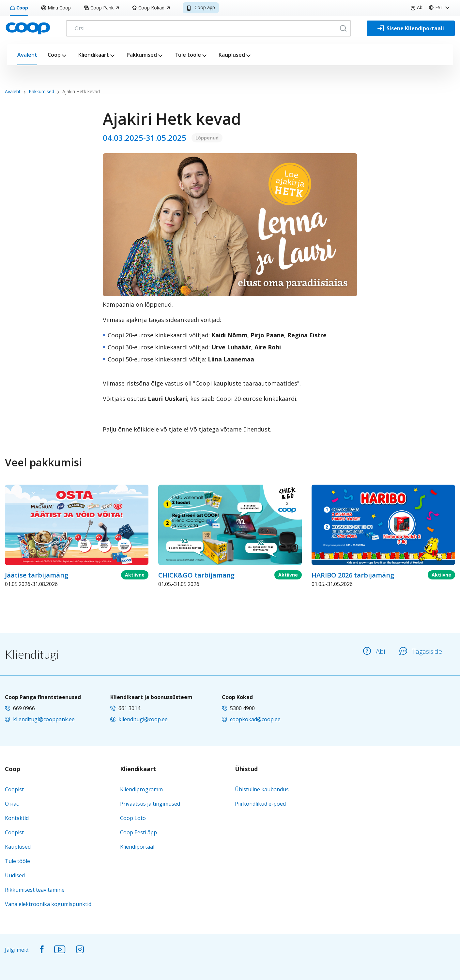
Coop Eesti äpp (138, 832)
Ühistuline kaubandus (262, 789)
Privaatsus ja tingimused (150, 804)
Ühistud (246, 769)
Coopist (14, 789)
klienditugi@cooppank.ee (44, 719)
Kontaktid (17, 818)
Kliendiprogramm (141, 789)
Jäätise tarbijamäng (37, 575)
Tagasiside (421, 651)
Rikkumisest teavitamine (35, 890)
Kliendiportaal (137, 847)
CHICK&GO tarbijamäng (196, 575)
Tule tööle (188, 55)
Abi (417, 7)
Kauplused (232, 55)
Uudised (15, 875)
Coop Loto (133, 818)
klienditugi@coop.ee (143, 719)
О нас (12, 804)
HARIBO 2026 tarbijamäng (353, 575)
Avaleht (27, 55)
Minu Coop (56, 8)
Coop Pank (101, 8)
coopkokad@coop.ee (255, 719)
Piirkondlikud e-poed (260, 804)
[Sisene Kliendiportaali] (411, 28)
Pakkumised (142, 55)
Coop (19, 8)
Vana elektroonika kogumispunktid (48, 904)
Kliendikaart (94, 55)
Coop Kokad (151, 8)
